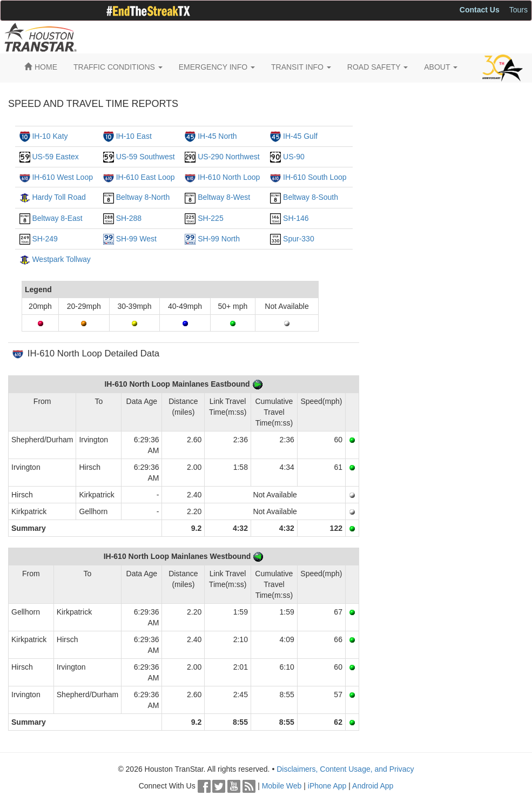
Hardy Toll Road (59, 197)
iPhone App (327, 786)
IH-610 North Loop (229, 177)
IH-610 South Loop (315, 177)
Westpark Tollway (61, 259)
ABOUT (441, 67)
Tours (518, 10)
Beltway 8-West (224, 197)
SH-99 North (219, 239)
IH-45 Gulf (300, 136)
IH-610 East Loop (146, 177)
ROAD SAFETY (378, 67)
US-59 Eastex (55, 157)
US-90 (294, 157)
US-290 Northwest (228, 157)
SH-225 (210, 218)
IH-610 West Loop (62, 177)
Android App (373, 786)
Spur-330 (299, 239)
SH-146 (296, 218)
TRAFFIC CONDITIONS (118, 67)
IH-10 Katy (50, 136)
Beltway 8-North (143, 197)
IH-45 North (217, 136)
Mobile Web (282, 786)
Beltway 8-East (57, 218)
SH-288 (129, 218)
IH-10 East (134, 136)
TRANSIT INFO (301, 67)
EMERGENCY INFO (217, 67)
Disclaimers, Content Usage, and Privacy (345, 769)
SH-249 (45, 239)
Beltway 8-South (311, 197)
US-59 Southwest (146, 157)
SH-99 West (136, 239)
